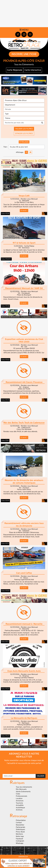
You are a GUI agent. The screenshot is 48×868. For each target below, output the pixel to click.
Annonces (20, 801)
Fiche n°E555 (6, 591)
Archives (19, 810)
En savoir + (24, 210)
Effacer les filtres (24, 134)
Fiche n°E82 (5, 440)
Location (19, 798)
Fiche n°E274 (5, 689)
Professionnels (22, 796)
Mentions (19, 834)
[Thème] (24, 118)
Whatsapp (20, 843)
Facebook (20, 839)
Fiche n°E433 (6, 360)
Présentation (21, 820)
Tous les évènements (24, 787)
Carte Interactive (33, 70)
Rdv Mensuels (21, 789)
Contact (19, 823)
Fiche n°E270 (5, 736)
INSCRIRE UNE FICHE (24, 54)
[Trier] (27, 147)
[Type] (24, 114)
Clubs (18, 794)
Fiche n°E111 (5, 642)
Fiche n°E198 (5, 306)
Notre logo (20, 836)
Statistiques (20, 829)
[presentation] (24, 769)
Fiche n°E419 (5, 501)
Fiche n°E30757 (6, 259)
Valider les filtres (24, 129)
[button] (24, 181)
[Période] (24, 109)
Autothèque (20, 808)
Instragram (20, 841)
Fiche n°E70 (5, 544)
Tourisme (19, 803)
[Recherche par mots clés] (22, 123)
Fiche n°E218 (5, 214)
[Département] (24, 105)
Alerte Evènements (23, 792)
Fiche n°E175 (5, 400)
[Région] (24, 100)
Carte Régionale (15, 70)
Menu (24, 30)
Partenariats (21, 827)
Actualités (20, 805)
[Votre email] (19, 776)
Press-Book (20, 832)
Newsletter (20, 825)
